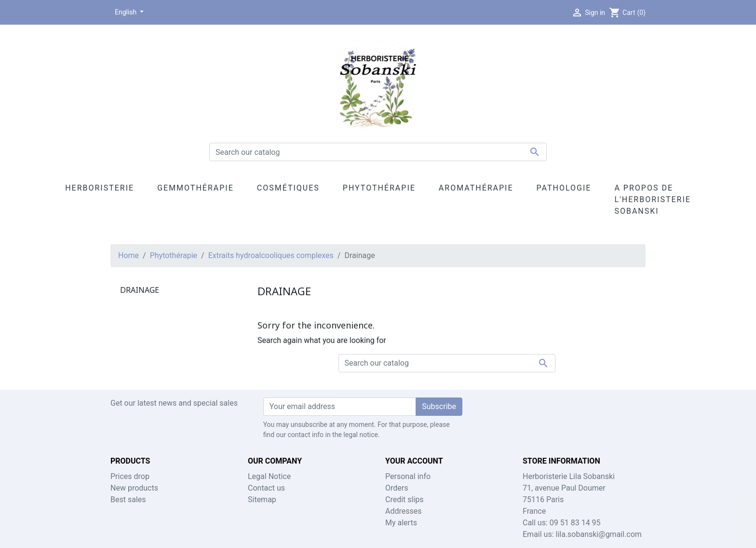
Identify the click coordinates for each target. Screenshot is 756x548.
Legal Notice (269, 476)
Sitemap (262, 500)
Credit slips (405, 500)
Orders (397, 488)
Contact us (266, 488)
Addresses (404, 511)
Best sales (128, 500)
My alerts (401, 523)
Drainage (140, 290)
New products (134, 488)
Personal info (408, 476)
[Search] (378, 152)
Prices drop (130, 476)
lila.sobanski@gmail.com (599, 534)
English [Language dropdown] (127, 12)
